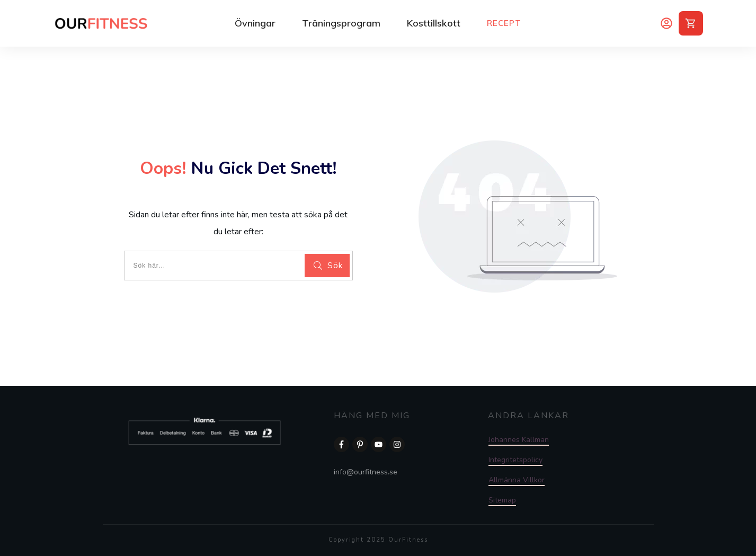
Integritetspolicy (515, 460)
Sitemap (502, 500)
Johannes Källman (519, 440)
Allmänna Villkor (517, 480)
